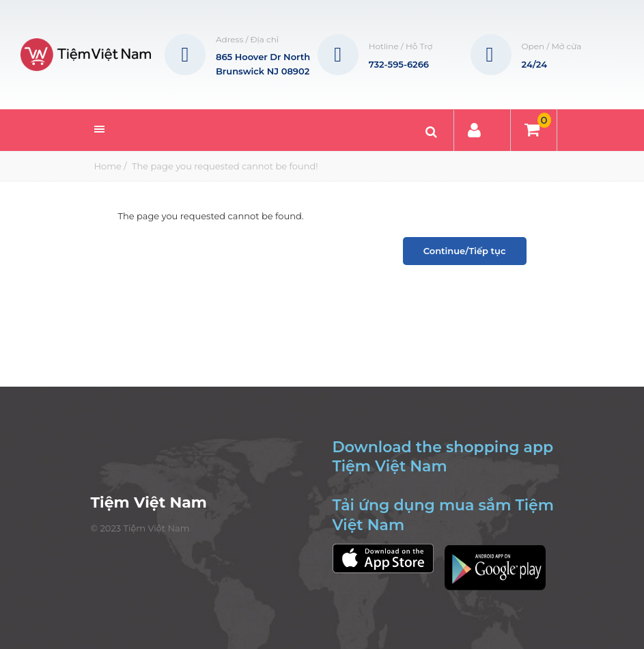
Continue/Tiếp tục (465, 251)
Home (108, 166)
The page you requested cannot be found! (224, 166)
